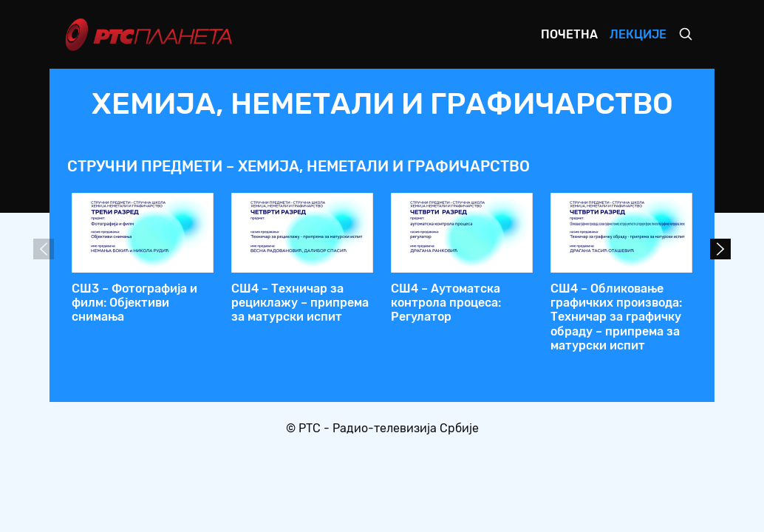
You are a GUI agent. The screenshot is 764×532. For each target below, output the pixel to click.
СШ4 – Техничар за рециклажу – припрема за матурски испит (300, 303)
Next (720, 249)
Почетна (569, 34)
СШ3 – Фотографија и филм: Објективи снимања (134, 303)
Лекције (638, 34)
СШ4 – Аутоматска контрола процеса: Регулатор (446, 303)
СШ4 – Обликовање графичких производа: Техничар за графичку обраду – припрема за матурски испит (616, 317)
